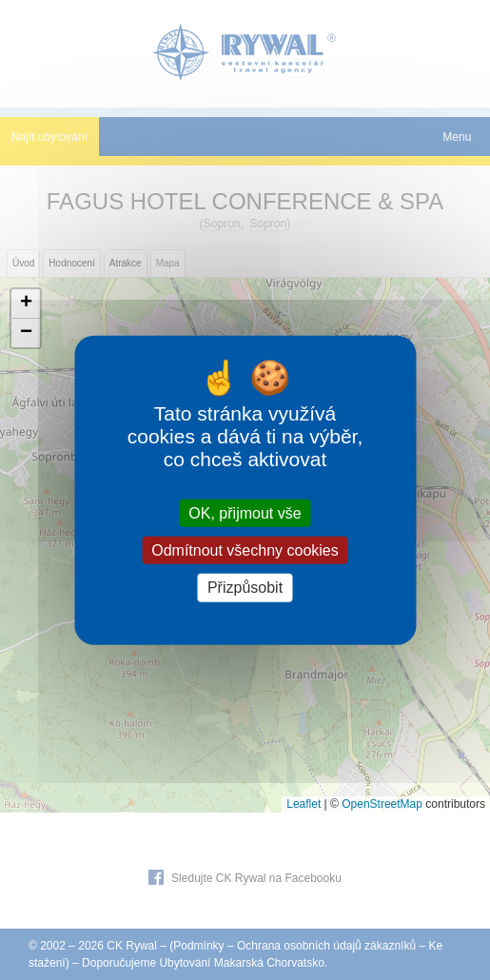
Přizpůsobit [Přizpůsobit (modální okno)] (245, 588)
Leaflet (304, 804)
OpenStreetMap (382, 804)
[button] (26, 304)
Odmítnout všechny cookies (245, 550)
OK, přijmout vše (245, 513)
